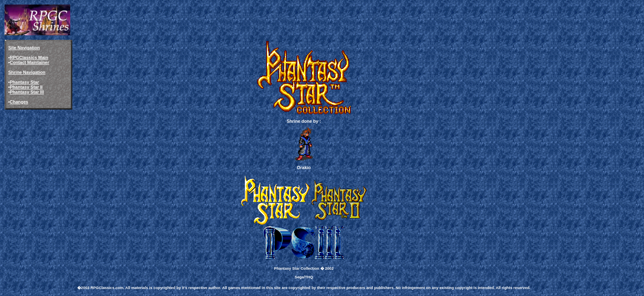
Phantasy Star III (27, 92)
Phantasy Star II (26, 87)
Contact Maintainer (30, 62)
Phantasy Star (24, 82)
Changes (19, 102)
